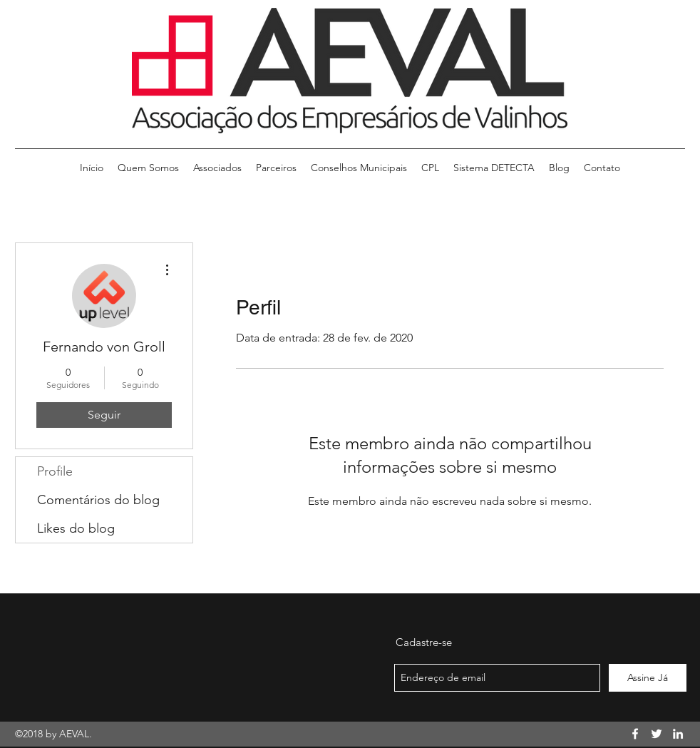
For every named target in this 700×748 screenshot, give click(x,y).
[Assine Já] (648, 678)
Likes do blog (76, 528)
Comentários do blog (98, 500)
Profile (55, 471)
